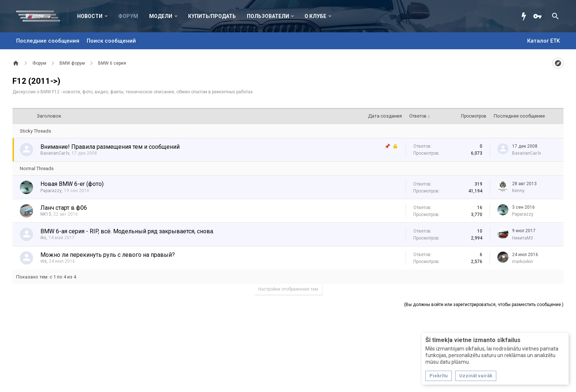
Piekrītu (439, 376)
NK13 (46, 214)
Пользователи (268, 16)
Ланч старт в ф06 (64, 208)
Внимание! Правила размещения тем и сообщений (110, 147)
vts (44, 261)
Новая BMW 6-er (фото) (72, 184)
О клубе (315, 16)
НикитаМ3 (523, 238)
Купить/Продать (212, 16)
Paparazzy (51, 191)
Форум (128, 16)
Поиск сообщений (111, 41)
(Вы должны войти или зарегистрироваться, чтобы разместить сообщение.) (484, 305)
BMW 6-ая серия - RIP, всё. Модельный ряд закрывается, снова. (127, 231)
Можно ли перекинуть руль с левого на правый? (108, 255)
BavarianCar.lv (55, 153)
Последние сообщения (48, 41)
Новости (90, 16)
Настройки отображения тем (288, 289)
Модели (161, 16)
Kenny (518, 191)
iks (43, 238)
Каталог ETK (543, 41)
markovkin (523, 262)
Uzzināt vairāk (476, 376)
